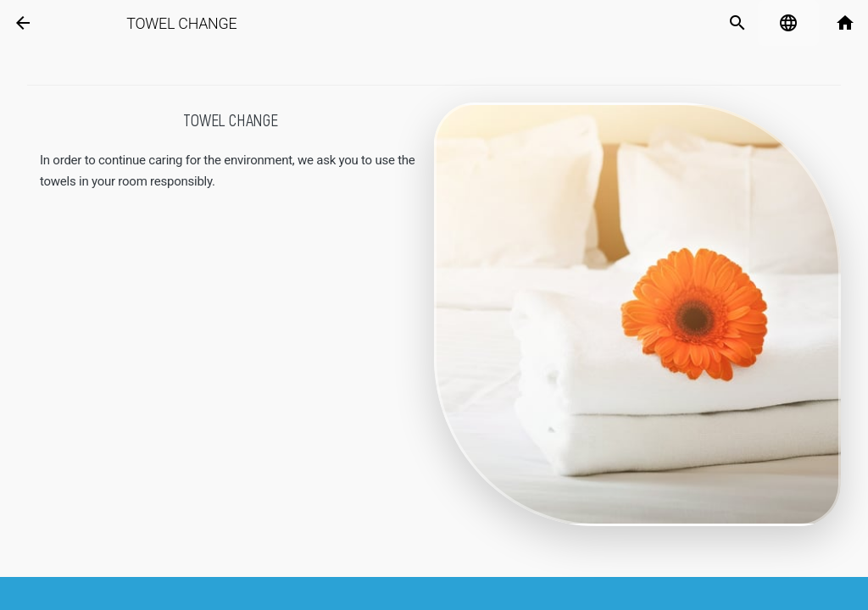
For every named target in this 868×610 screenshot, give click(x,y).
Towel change (196, 24)
